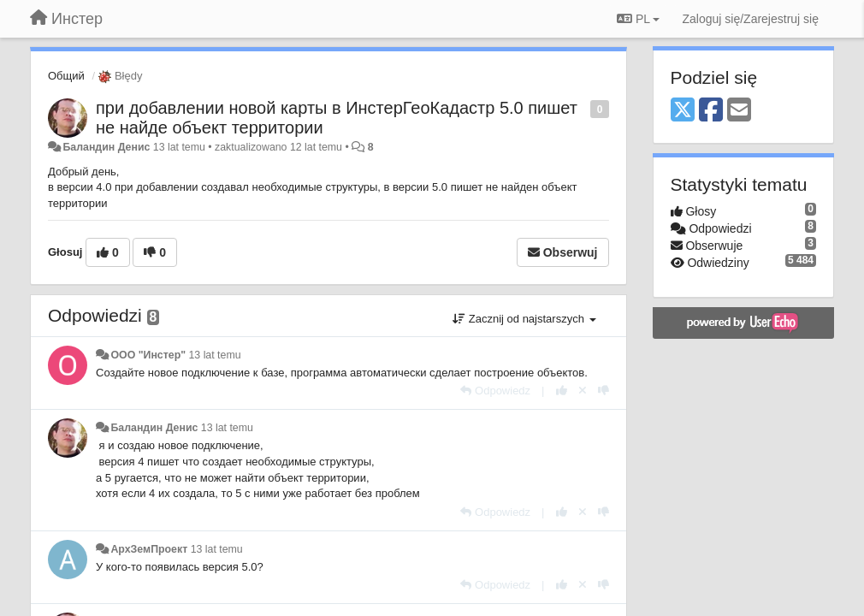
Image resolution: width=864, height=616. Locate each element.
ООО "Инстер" (148, 355)
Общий (66, 76)
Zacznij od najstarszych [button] (524, 319)
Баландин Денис (106, 147)
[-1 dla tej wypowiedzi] (604, 391)
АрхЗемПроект (149, 549)
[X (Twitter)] (683, 111)
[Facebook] (711, 111)
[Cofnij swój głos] (583, 391)
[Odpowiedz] (495, 391)
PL (638, 19)
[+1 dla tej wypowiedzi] (562, 391)
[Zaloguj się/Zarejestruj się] (750, 19)
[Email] (739, 111)
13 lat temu (214, 355)
